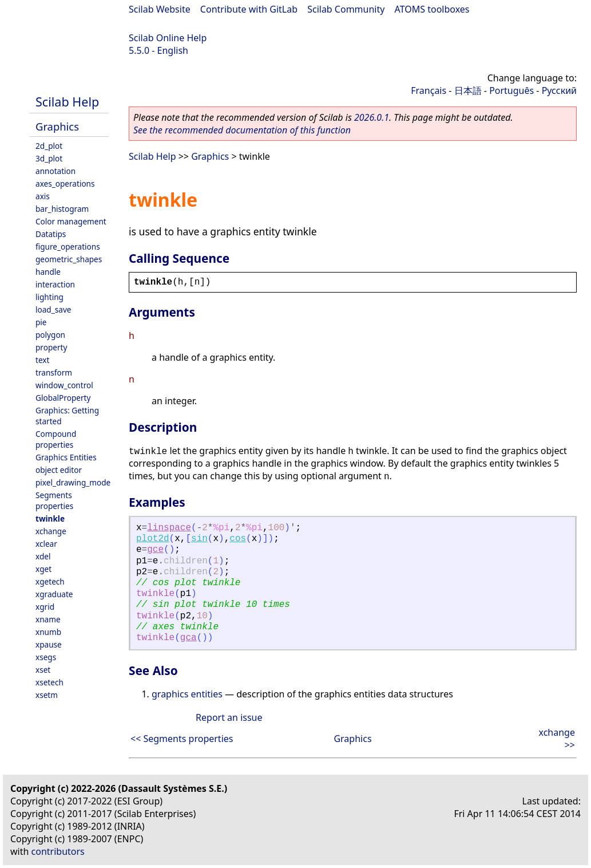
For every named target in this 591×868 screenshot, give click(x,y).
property (51, 347)
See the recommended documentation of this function (242, 130)
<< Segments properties (182, 739)
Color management (71, 221)
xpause (49, 644)
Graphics (57, 126)
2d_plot (49, 146)
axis (43, 196)
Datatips (51, 234)
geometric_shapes (69, 259)
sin (199, 539)
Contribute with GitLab (249, 9)
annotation (55, 171)
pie (41, 322)
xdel (43, 556)
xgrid (45, 607)
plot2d (153, 539)
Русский (559, 90)
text (42, 360)
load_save (53, 309)
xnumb (48, 632)
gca (189, 638)
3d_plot (49, 158)
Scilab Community (346, 9)
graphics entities (187, 694)
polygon (50, 335)
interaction (55, 284)
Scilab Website (160, 9)
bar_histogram (62, 209)
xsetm (47, 695)
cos (238, 539)
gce (155, 550)
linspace (169, 528)
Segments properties (54, 500)
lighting (49, 297)
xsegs (46, 657)
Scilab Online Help (168, 38)
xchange (51, 531)
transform (54, 372)
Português (511, 90)
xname (48, 619)
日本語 (468, 90)
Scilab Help (67, 102)
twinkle (50, 518)
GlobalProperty (63, 398)
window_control (64, 385)
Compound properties (56, 439)
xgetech (50, 581)
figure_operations (68, 246)
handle (48, 272)
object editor (59, 470)
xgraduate (54, 594)
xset (43, 670)
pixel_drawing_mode (73, 482)
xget (43, 569)
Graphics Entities (66, 457)
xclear (46, 544)
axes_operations (65, 184)
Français (429, 90)
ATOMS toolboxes (432, 9)
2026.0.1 (372, 117)
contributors (58, 851)
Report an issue (229, 717)
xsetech (49, 682)
